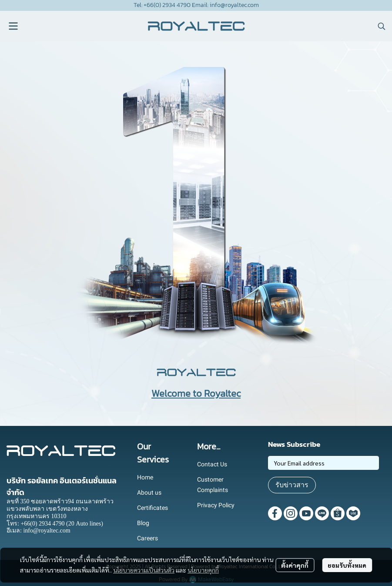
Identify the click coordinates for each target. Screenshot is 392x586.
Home (145, 477)
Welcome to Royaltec (196, 393)
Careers (147, 538)
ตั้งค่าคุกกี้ (295, 565)
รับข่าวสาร (292, 485)
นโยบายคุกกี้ (203, 570)
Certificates (152, 508)
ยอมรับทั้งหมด (347, 565)
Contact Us (212, 464)
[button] (382, 26)
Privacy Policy (216, 505)
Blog (143, 523)
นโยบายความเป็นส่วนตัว (144, 570)
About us (149, 492)
